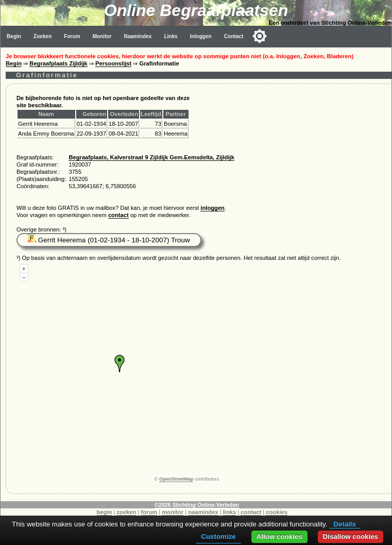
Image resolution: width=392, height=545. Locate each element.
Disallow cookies (351, 536)
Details (345, 524)
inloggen (212, 208)
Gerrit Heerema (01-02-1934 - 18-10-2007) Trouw (109, 240)
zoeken (126, 512)
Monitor (102, 36)
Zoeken (42, 36)
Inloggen (201, 36)
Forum (72, 36)
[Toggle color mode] (260, 36)
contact (118, 215)
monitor (173, 512)
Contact (234, 36)
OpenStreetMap (176, 479)
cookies (277, 512)
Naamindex (138, 36)
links (230, 512)
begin (105, 512)
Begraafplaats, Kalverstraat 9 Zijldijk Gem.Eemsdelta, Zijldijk (151, 157)
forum (149, 512)
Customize (218, 536)
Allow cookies (279, 536)
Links (171, 36)
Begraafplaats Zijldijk (58, 63)
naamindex (203, 512)
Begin (14, 36)
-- (24, 277)
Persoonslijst (113, 63)
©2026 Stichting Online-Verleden (197, 505)
